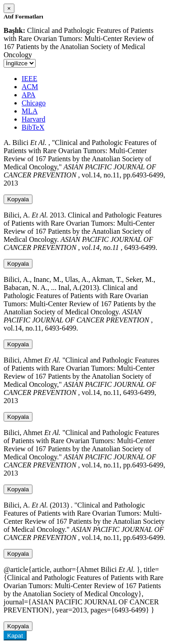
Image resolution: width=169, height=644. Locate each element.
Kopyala (18, 199)
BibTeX (33, 127)
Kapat (15, 636)
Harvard (33, 119)
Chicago (34, 103)
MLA (30, 111)
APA (29, 95)
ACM (30, 87)
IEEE (30, 79)
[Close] (9, 8)
